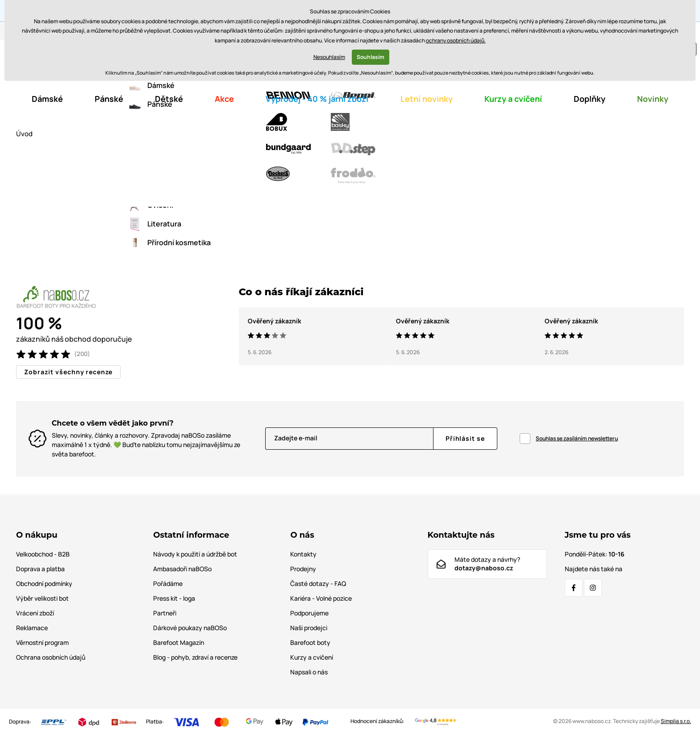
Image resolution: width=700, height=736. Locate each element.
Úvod (24, 134)
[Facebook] (574, 588)
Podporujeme (309, 613)
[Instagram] (593, 588)
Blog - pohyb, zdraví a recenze (195, 658)
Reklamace (32, 628)
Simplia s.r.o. (676, 721)
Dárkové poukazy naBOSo (190, 628)
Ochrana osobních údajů (51, 658)
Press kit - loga (174, 599)
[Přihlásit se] (465, 439)
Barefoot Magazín (179, 643)
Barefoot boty (310, 643)
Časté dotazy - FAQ (318, 584)
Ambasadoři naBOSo (182, 569)
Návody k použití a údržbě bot (195, 554)
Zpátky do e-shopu (350, 228)
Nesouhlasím (329, 57)
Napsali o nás (309, 672)
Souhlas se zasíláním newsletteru (577, 439)
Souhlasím (371, 57)
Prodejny (303, 569)
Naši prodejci (309, 628)
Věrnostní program (42, 643)
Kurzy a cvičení (312, 658)
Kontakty (303, 554)
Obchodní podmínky (44, 584)
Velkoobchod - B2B (43, 554)
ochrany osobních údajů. (456, 40)
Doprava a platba (40, 569)
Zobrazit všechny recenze (68, 372)
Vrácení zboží (35, 613)
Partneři (165, 613)
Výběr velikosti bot (42, 599)
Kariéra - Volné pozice (321, 599)
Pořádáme (168, 584)
